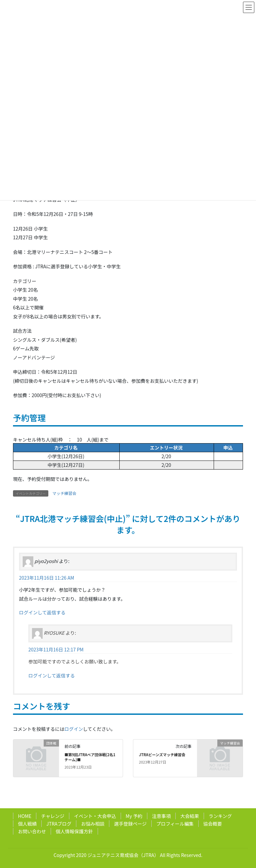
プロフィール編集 (175, 824)
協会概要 (213, 824)
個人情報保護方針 (74, 831)
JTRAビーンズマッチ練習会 (162, 755)
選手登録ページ (130, 824)
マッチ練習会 (64, 493)
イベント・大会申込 (95, 816)
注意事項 (161, 816)
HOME (25, 816)
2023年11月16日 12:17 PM (56, 649)
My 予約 (134, 816)
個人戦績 (27, 824)
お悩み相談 (93, 824)
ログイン (74, 729)
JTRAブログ (59, 824)
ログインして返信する (42, 612)
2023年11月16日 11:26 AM (46, 578)
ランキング (220, 816)
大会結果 (190, 816)
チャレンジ (53, 816)
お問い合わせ (32, 831)
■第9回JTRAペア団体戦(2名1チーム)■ (90, 757)
